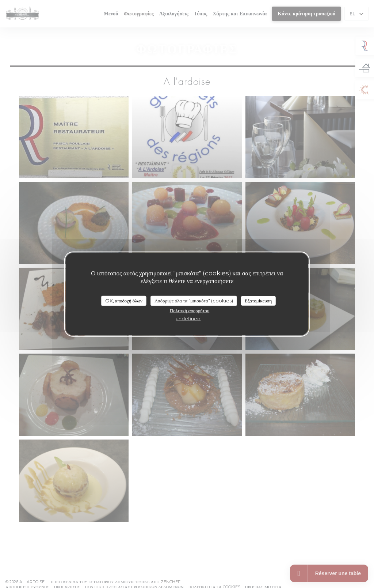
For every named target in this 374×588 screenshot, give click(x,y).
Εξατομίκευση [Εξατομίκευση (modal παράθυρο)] (258, 301)
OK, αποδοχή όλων (124, 301)
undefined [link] (188, 318)
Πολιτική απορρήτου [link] (190, 310)
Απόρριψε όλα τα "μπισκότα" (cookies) (194, 301)
